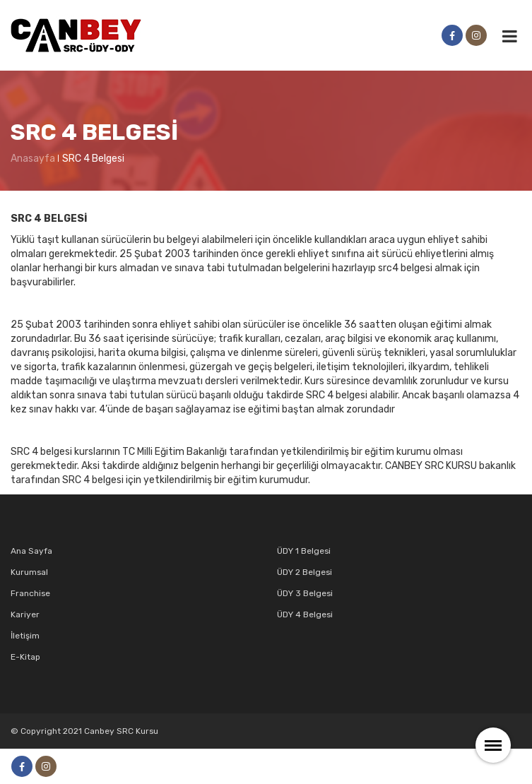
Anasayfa (33, 159)
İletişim (25, 636)
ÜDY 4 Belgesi (305, 614)
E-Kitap (25, 657)
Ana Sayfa (31, 551)
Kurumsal (29, 572)
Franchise (30, 593)
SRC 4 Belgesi (93, 159)
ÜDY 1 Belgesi (304, 551)
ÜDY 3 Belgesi (305, 593)
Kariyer (25, 614)
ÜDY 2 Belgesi (305, 572)
